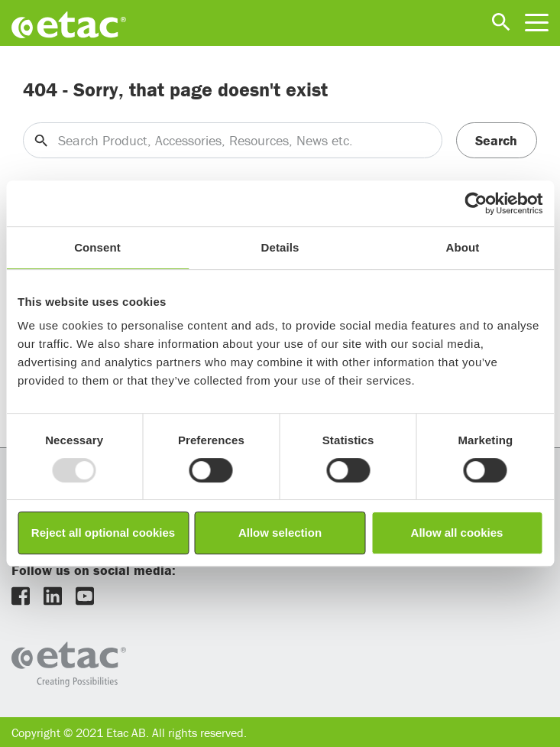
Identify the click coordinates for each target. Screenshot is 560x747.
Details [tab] (280, 247)
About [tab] (463, 247)
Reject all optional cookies (103, 533)
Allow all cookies (457, 533)
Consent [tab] (97, 247)
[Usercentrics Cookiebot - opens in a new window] (476, 203)
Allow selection (280, 533)
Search (496, 140)
